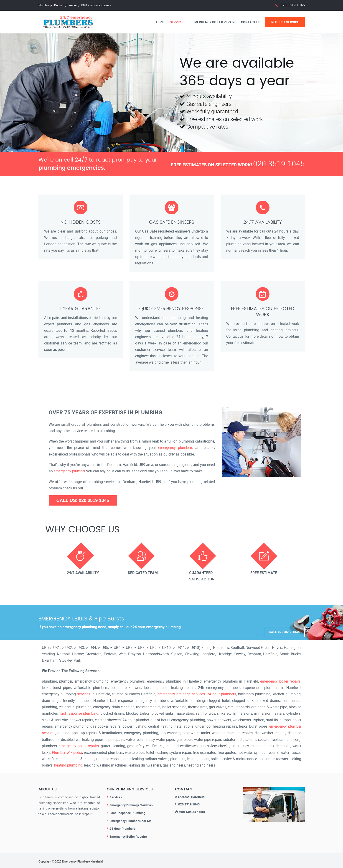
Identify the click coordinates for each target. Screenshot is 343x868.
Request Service (285, 22)
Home (161, 22)
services (84, 693)
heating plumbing (68, 764)
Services (177, 22)
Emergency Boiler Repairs (215, 22)
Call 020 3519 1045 (284, 622)
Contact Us (251, 22)
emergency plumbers (176, 448)
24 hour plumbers (221, 693)
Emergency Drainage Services (131, 803)
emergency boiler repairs (280, 681)
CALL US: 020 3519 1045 (83, 500)
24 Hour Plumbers (122, 827)
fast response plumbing (79, 713)
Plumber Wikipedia (67, 751)
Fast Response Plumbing (127, 811)
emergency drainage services (181, 693)
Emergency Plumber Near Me (131, 819)
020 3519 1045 (293, 5)
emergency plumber (70, 471)
